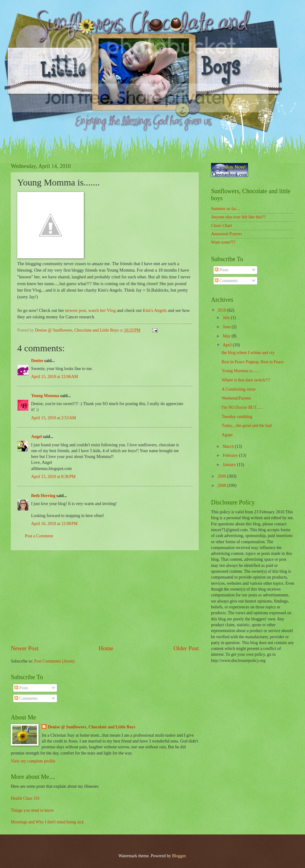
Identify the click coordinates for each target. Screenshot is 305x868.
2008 (222, 486)
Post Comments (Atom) (54, 661)
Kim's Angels (155, 310)
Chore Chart (222, 226)
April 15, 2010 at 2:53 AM (53, 418)
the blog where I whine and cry (248, 353)
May (227, 336)
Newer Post (25, 648)
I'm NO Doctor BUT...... (242, 407)
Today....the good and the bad (246, 426)
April (228, 345)
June (227, 327)
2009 (222, 476)
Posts (21, 688)
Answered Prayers (227, 234)
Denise (37, 361)
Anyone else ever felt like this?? (238, 217)
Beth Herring (43, 496)
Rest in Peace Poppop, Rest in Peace (252, 362)
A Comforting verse (238, 389)
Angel (37, 437)
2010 (222, 310)
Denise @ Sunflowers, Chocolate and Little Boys (91, 727)
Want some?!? (223, 242)
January (230, 465)
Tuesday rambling (237, 417)
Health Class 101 (25, 798)
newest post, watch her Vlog (90, 310)
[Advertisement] (105, 597)
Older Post (186, 648)
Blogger (179, 856)
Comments (26, 698)
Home (106, 648)
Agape (227, 435)
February (231, 455)
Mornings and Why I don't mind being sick (47, 822)
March (229, 446)
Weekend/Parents (236, 398)
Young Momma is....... (240, 371)
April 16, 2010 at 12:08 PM (54, 524)
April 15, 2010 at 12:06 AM (55, 377)
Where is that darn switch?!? (246, 380)
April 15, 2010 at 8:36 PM (53, 477)
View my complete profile (33, 761)
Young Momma (45, 396)
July (227, 318)
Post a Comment (39, 536)
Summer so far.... (226, 209)
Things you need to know (32, 810)
